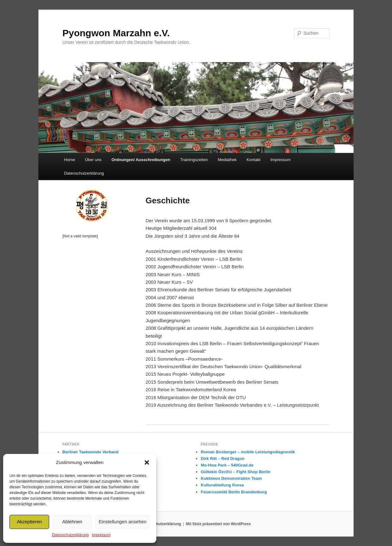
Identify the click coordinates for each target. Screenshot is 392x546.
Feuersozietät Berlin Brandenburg (234, 492)
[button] (147, 462)
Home (69, 160)
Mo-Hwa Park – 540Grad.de (227, 465)
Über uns (93, 160)
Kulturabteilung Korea (222, 485)
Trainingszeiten (194, 160)
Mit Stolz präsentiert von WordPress (218, 524)
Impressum (101, 535)
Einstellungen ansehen (123, 522)
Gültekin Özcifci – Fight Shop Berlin (236, 472)
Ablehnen (72, 522)
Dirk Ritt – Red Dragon (223, 459)
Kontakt (253, 160)
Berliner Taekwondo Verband (90, 452)
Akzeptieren (29, 522)
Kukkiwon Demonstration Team (231, 478)
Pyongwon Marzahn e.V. (116, 33)
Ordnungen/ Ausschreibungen (141, 160)
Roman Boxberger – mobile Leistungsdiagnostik (248, 452)
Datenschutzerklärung (70, 535)
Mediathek (227, 160)
